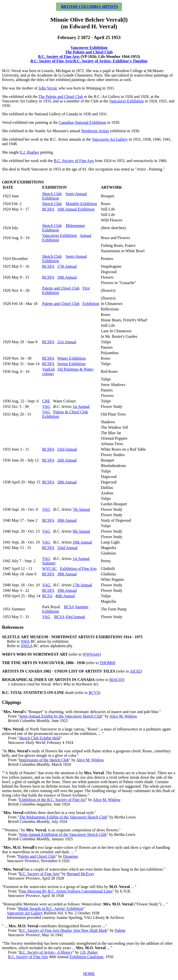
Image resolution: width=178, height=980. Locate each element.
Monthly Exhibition (81, 204)
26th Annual (67, 460)
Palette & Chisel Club (71, 412)
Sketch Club (52, 194)
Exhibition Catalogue (86, 957)
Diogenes (70, 856)
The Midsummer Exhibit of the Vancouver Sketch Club (63, 817)
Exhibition (91, 304)
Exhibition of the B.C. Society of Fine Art (52, 800)
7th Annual (81, 509)
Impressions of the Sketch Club (44, 760)
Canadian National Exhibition (82, 122)
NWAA (27, 646)
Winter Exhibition (71, 358)
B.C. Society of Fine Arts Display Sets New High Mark (63, 930)
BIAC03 (116, 680)
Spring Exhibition (71, 364)
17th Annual (67, 266)
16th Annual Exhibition (76, 209)
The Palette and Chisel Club (89, 52)
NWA (25, 641)
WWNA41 (91, 654)
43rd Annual (75, 617)
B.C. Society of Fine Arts (59, 57)
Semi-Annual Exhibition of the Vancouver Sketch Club (63, 834)
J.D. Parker (89, 952)
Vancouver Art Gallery (110, 139)
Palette (120, 930)
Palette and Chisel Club (61, 288)
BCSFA (48, 209)
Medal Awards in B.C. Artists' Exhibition (51, 909)
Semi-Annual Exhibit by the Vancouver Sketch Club (61, 716)
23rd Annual (67, 449)
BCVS (94, 693)
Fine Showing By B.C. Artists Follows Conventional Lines (66, 891)
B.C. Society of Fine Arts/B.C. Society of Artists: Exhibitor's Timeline (89, 61)
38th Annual (67, 574)
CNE (46, 401)
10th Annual (82, 542)
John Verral (47, 88)
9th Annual (81, 531)
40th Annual (65, 596)
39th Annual (67, 590)
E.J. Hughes (29, 152)
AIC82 (135, 671)
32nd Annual (67, 548)
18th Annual (67, 277)
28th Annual (67, 482)
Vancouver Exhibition (89, 48)
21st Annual (67, 342)
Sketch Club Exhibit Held (40, 738)
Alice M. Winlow (123, 716)
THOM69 (107, 663)
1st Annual (81, 406)
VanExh (48, 369)
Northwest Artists (95, 131)
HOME (89, 974)
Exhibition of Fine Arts (78, 569)
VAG (46, 406)
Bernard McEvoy (81, 874)
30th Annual (67, 520)
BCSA (47, 596)
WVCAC (50, 569)
